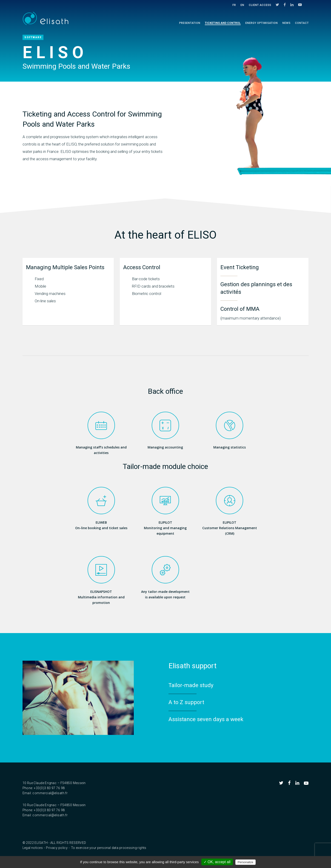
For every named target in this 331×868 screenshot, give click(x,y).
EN (242, 5)
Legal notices (33, 848)
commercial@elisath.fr (50, 793)
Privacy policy (57, 848)
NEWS (286, 23)
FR (234, 5)
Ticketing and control (223, 23)
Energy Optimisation (261, 23)
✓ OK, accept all (217, 862)
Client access (260, 5)
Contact (302, 23)
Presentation (190, 23)
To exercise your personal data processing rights (109, 848)
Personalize (245, 862)
